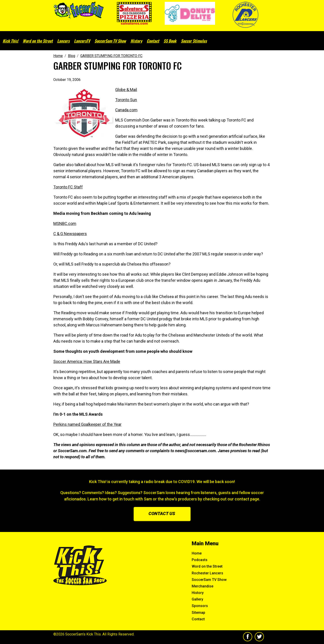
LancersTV (82, 41)
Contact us (162, 513)
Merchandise (202, 586)
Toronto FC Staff (68, 187)
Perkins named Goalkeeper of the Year (87, 424)
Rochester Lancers (207, 573)
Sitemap (198, 613)
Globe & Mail (126, 90)
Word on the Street (38, 41)
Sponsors (200, 606)
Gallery (197, 599)
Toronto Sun (126, 100)
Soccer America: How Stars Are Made (87, 361)
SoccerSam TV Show (110, 41)
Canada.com (126, 110)
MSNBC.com (65, 223)
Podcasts (200, 560)
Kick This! (10, 41)
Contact (153, 41)
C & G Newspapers (70, 234)
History (136, 41)
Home (197, 553)
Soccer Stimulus (194, 41)
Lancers (63, 41)
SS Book (170, 41)
